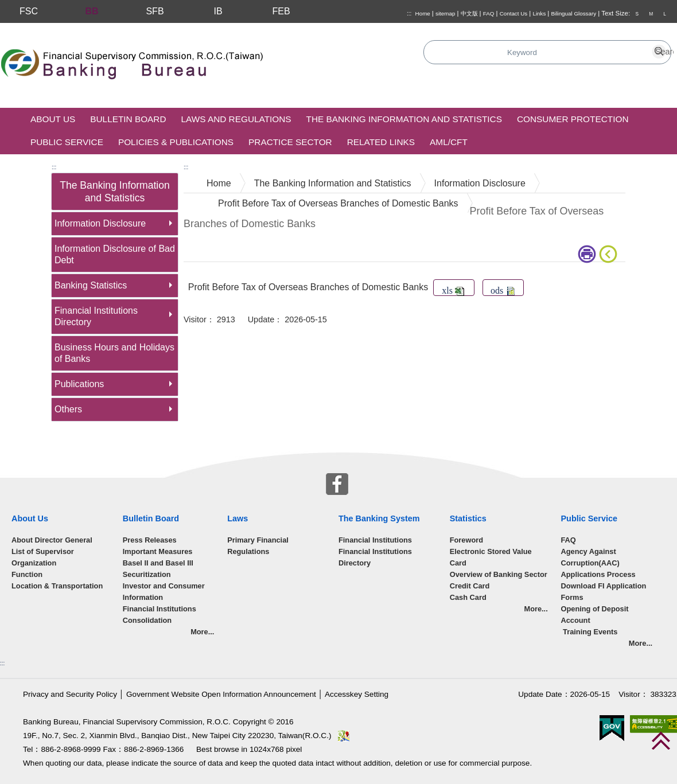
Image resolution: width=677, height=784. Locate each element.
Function (27, 574)
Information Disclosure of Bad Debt (115, 254)
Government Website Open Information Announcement (221, 694)
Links (539, 13)
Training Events (590, 632)
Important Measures (158, 551)
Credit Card (470, 586)
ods (503, 290)
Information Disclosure (100, 223)
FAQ (489, 13)
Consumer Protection (573, 119)
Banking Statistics (91, 285)
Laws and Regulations (236, 119)
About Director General (52, 540)
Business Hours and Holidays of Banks (114, 353)
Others (68, 409)
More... (202, 632)
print (587, 254)
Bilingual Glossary (574, 13)
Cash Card (468, 597)
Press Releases (150, 540)
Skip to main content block (54, 29)
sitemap (445, 13)
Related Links (381, 142)
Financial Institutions (375, 540)
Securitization (147, 574)
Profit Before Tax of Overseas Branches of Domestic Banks (338, 203)
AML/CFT (449, 142)
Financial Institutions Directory (96, 316)
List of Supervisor (43, 551)
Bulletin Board (128, 119)
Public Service (67, 142)
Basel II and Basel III (158, 563)
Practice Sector (290, 142)
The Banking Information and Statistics (404, 119)
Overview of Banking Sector (499, 574)
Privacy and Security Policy (70, 694)
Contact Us (514, 13)
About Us (53, 119)
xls (453, 290)
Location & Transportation (57, 586)
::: (409, 13)
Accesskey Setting (357, 694)
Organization (34, 563)
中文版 (469, 13)
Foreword (466, 540)
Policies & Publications (176, 142)
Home (423, 13)
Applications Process (598, 574)
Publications (79, 384)
